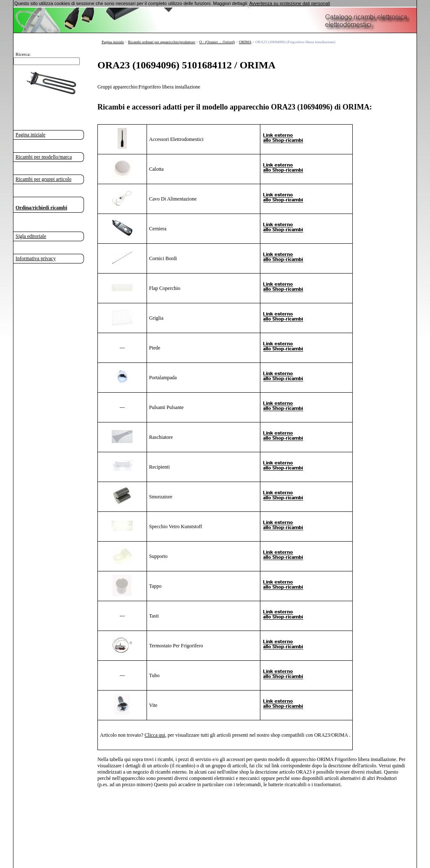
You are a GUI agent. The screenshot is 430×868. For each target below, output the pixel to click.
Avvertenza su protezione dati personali (289, 3)
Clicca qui (155, 735)
